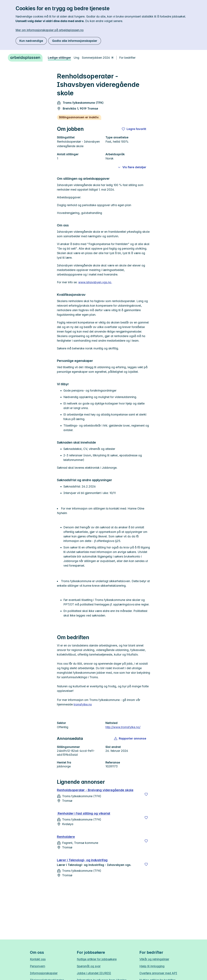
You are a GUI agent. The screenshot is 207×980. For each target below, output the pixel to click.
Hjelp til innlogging (152, 966)
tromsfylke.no (83, 704)
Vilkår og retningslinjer (154, 959)
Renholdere (66, 837)
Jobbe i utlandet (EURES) (94, 973)
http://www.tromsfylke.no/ (123, 727)
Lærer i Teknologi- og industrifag (82, 860)
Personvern (38, 966)
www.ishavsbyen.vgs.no (95, 282)
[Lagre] (146, 794)
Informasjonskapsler (44, 973)
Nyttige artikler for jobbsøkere (97, 959)
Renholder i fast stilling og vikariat (84, 813)
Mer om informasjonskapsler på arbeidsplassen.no (50, 30)
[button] (130, 739)
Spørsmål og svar (89, 966)
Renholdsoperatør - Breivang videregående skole (95, 790)
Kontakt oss (38, 959)
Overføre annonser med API (158, 973)
